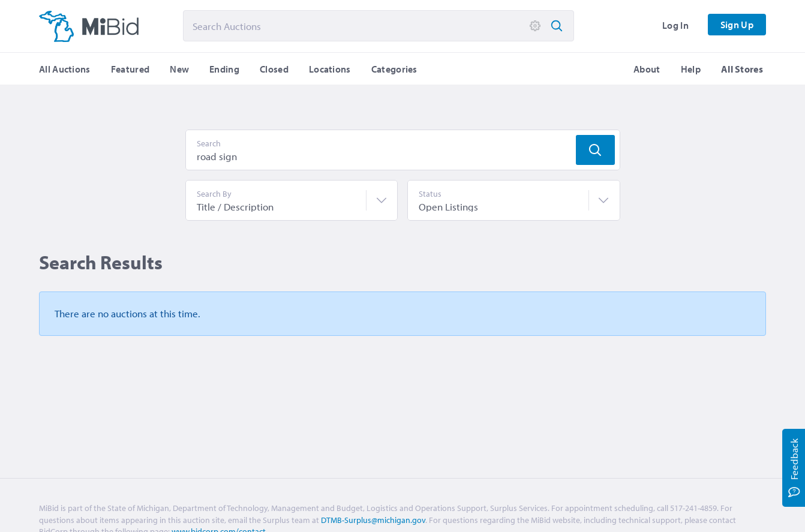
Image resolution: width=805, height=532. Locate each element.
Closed (274, 69)
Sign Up (737, 25)
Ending (224, 69)
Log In (675, 25)
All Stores (742, 69)
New (179, 69)
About (647, 69)
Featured (130, 69)
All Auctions (65, 69)
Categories (394, 69)
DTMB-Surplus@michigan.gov (373, 520)
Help (691, 69)
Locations (330, 69)
